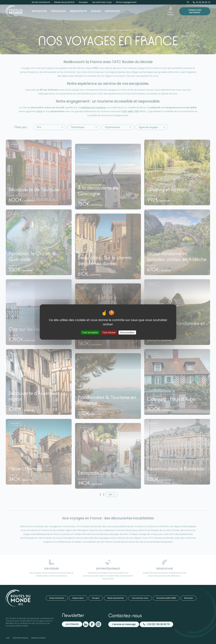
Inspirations (112, 11)
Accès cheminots (41, 2)
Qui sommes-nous (102, 2)
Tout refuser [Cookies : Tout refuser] (109, 332)
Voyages (96, 11)
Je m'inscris (72, 624)
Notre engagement (126, 2)
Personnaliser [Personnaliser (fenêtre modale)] (127, 332)
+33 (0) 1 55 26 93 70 (156, 624)
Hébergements (78, 11)
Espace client (78, 598)
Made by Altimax (38, 638)
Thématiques (58, 11)
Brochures (189, 598)
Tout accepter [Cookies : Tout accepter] (90, 332)
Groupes (83, 2)
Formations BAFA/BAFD (195, 11)
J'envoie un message (124, 624)
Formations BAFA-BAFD (166, 598)
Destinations (39, 11)
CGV (8, 638)
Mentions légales (20, 638)
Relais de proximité (64, 2)
